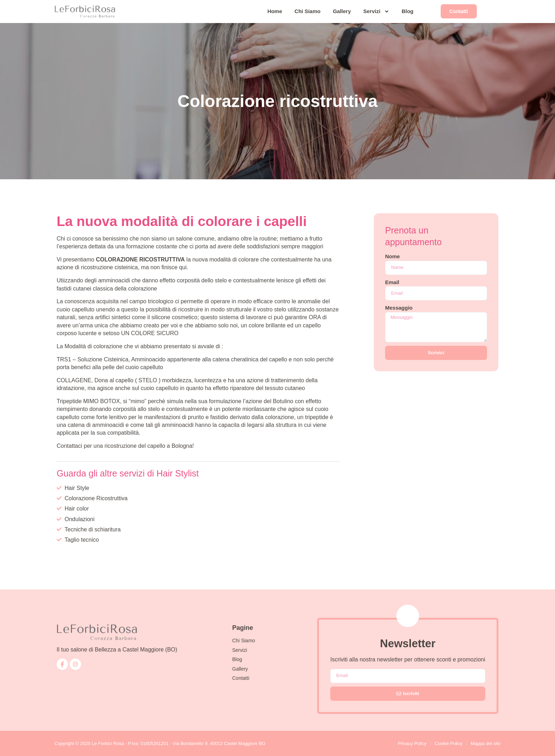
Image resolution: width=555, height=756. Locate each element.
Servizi (376, 12)
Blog (408, 11)
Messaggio (399, 308)
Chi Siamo (307, 11)
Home (275, 11)
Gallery (342, 11)
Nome (393, 256)
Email (392, 282)
